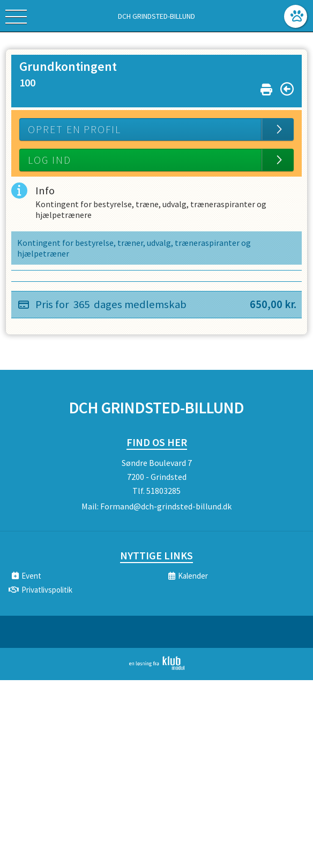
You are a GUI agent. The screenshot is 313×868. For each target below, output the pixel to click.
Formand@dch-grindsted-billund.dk (166, 506)
